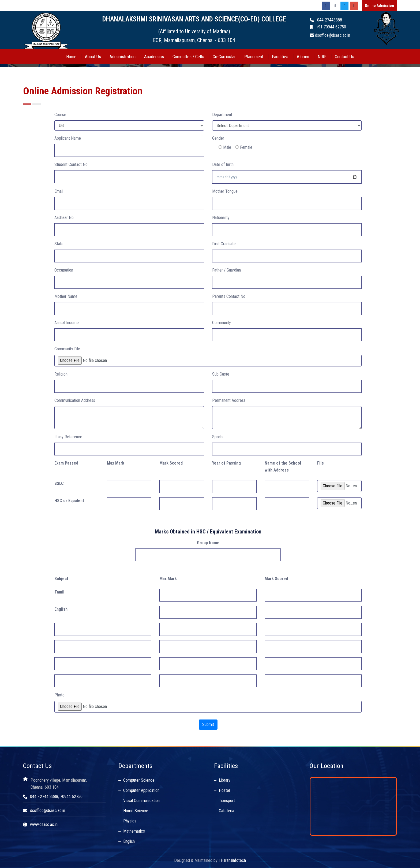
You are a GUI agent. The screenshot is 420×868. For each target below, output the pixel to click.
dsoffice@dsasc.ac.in (48, 810)
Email (59, 191)
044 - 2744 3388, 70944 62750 (56, 797)
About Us (93, 57)
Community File (67, 349)
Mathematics (134, 831)
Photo (59, 695)
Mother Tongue (225, 191)
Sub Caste (221, 374)
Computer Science (139, 780)
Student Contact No (71, 164)
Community (222, 323)
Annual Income (67, 323)
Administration (123, 57)
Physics (130, 821)
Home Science (136, 811)
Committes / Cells (188, 57)
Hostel (224, 790)
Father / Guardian (226, 270)
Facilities (280, 57)
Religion (61, 374)
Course (60, 115)
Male (225, 147)
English (129, 841)
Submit (208, 724)
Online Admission (379, 6)
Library (225, 780)
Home (71, 57)
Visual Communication (141, 801)
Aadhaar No (64, 218)
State (59, 244)
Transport (227, 801)
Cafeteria (226, 811)
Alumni (303, 57)
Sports (218, 437)
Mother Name (66, 296)
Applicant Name (68, 138)
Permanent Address (229, 400)
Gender (218, 138)
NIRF (322, 57)
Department (222, 115)
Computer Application (141, 790)
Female (244, 147)
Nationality (221, 218)
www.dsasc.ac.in (44, 824)
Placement (254, 57)
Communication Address (75, 400)
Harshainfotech (233, 860)
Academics (154, 57)
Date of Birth (223, 164)
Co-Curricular (224, 57)
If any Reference (68, 437)
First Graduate (224, 244)
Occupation (64, 270)
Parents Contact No (229, 296)
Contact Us (344, 57)
